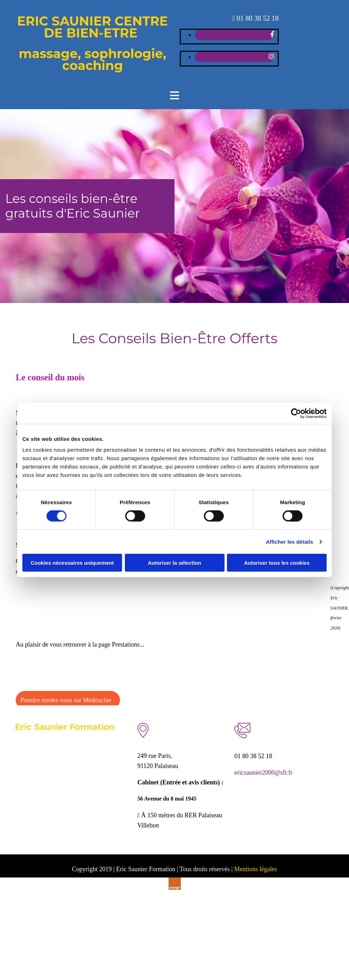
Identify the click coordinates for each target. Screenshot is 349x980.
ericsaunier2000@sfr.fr (263, 773)
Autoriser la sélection (175, 563)
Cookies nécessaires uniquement (72, 563)
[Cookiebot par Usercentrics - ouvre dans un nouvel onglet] (296, 413)
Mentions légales (256, 869)
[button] (68, 700)
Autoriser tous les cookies (277, 563)
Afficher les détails (289, 541)
